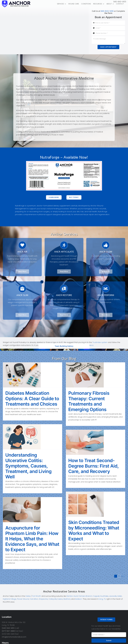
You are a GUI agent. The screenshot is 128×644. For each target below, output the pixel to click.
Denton (70, 596)
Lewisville (113, 596)
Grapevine (43, 599)
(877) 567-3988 (8, 631)
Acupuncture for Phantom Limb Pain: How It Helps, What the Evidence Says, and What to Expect (32, 539)
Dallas (28, 596)
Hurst (76, 596)
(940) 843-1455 (8, 628)
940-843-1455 (120, 2)
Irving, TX (102, 599)
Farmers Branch (85, 596)
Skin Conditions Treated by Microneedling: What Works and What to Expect (94, 531)
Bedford (67, 599)
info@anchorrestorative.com (14, 637)
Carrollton (34, 599)
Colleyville (53, 599)
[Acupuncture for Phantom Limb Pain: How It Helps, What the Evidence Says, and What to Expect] (32, 510)
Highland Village (10, 599)
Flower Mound (23, 599)
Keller (120, 596)
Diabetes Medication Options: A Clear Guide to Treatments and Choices (32, 398)
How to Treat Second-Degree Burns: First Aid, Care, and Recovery (94, 466)
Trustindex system (100, 342)
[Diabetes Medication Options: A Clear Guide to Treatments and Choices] (32, 375)
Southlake (104, 596)
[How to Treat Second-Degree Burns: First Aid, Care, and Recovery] (96, 442)
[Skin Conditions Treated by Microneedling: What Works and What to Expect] (96, 504)
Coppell (96, 596)
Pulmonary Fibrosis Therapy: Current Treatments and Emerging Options (89, 401)
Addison (78, 599)
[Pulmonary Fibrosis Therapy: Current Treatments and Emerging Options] (96, 375)
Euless (60, 599)
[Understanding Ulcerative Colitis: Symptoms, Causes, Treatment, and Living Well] (32, 437)
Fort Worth (37, 596)
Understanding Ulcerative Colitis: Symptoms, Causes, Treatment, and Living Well (28, 466)
